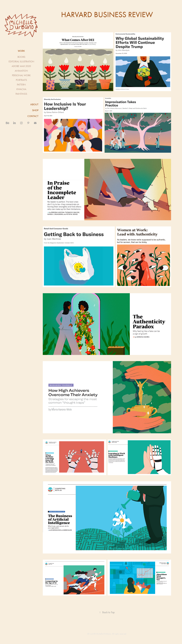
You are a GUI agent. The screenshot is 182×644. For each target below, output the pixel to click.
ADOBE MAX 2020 (21, 66)
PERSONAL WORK (21, 75)
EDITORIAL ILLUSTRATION (21, 61)
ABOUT (34, 104)
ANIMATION (21, 71)
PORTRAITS (21, 80)
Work (21, 51)
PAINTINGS (21, 94)
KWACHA (21, 89)
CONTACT (33, 116)
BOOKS (21, 57)
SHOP (35, 110)
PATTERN (21, 85)
